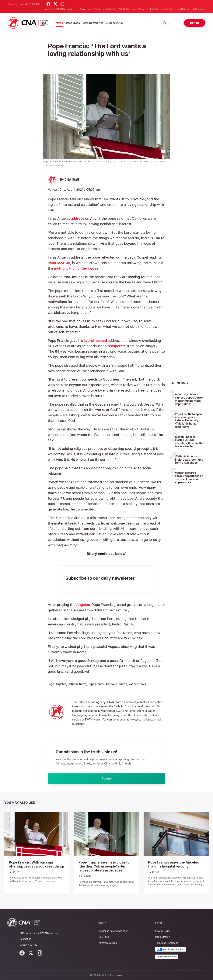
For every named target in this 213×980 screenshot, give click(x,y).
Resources (73, 23)
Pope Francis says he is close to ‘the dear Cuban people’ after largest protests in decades (104, 867)
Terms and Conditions (167, 943)
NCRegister (199, 9)
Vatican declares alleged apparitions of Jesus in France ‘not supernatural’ (189, 477)
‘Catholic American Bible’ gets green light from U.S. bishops (189, 460)
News (59, 23)
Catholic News (77, 684)
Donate (195, 23)
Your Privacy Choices (171, 949)
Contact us (25, 939)
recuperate (117, 346)
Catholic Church (117, 684)
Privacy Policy (163, 931)
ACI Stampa (109, 9)
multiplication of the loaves (76, 268)
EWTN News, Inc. (49, 933)
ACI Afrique (153, 9)
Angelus (83, 605)
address (78, 218)
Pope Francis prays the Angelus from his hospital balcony (174, 865)
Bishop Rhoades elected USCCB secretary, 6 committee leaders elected (190, 442)
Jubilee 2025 (115, 23)
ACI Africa (138, 9)
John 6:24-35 (59, 263)
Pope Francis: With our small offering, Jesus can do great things (36, 865)
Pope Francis (96, 684)
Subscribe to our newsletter (113, 931)
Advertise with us (108, 943)
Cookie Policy (162, 937)
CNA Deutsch (183, 9)
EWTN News (65, 9)
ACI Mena (167, 9)
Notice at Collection (167, 957)
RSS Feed (104, 937)
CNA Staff (72, 180)
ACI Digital (124, 9)
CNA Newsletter (93, 23)
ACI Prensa (94, 9)
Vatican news (137, 684)
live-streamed (95, 341)
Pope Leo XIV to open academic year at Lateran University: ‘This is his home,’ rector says (188, 420)
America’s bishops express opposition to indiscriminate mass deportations (189, 399)
